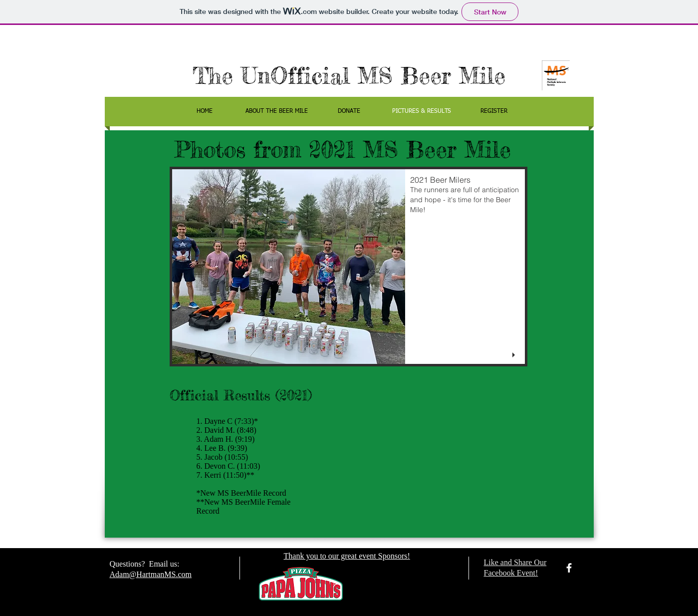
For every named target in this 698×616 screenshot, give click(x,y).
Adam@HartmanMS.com (151, 574)
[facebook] (569, 568)
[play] (515, 355)
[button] (349, 267)
